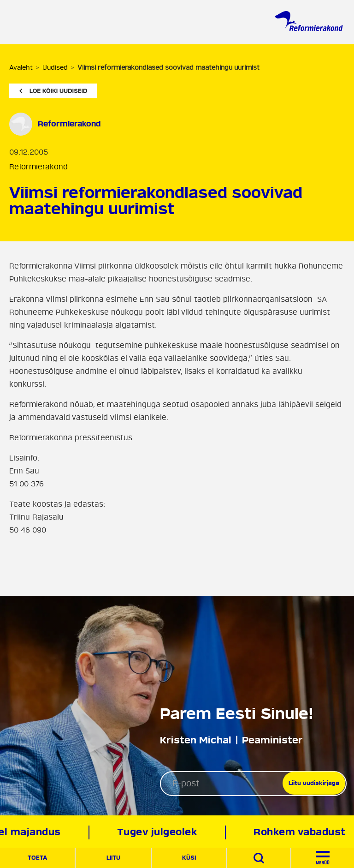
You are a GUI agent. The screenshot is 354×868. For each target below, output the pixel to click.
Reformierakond (38, 167)
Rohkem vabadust (304, 832)
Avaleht (21, 68)
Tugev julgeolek (162, 832)
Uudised (55, 68)
